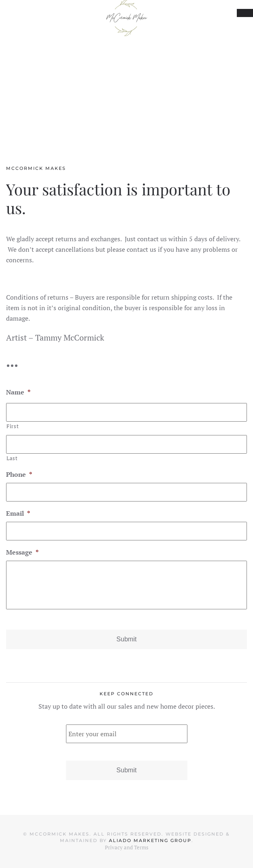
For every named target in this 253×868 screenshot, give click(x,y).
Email (18, 513)
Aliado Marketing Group (150, 840)
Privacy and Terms (127, 847)
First (13, 426)
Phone (19, 475)
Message (22, 552)
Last (12, 458)
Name (18, 392)
